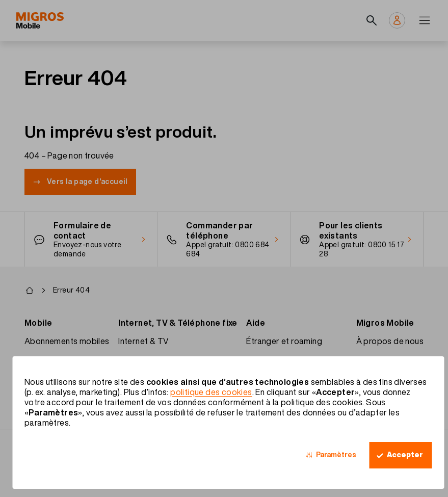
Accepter (405, 455)
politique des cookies (211, 392)
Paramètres (336, 455)
